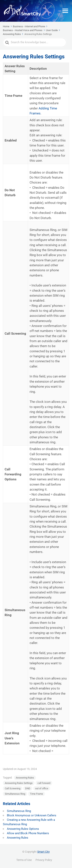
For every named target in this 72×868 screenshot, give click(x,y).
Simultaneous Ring (15, 794)
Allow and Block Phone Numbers (28, 833)
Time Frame (36, 794)
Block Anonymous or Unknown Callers (32, 815)
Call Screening (13, 788)
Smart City (43, 852)
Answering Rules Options (23, 829)
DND (28, 788)
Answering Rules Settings (19, 783)
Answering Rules (25, 778)
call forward (44, 783)
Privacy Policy (44, 860)
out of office (42, 788)
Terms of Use (24, 860)
